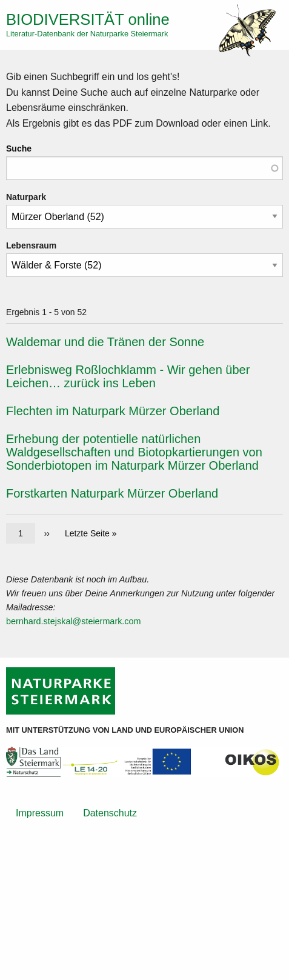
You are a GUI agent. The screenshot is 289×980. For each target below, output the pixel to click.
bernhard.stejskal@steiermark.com (74, 621)
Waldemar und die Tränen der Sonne (105, 342)
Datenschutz (110, 813)
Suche (19, 148)
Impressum (40, 813)
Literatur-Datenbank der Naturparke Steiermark (87, 34)
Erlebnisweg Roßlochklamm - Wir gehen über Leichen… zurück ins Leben (128, 376)
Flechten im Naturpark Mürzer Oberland (113, 411)
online (88, 19)
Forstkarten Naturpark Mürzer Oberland (112, 493)
